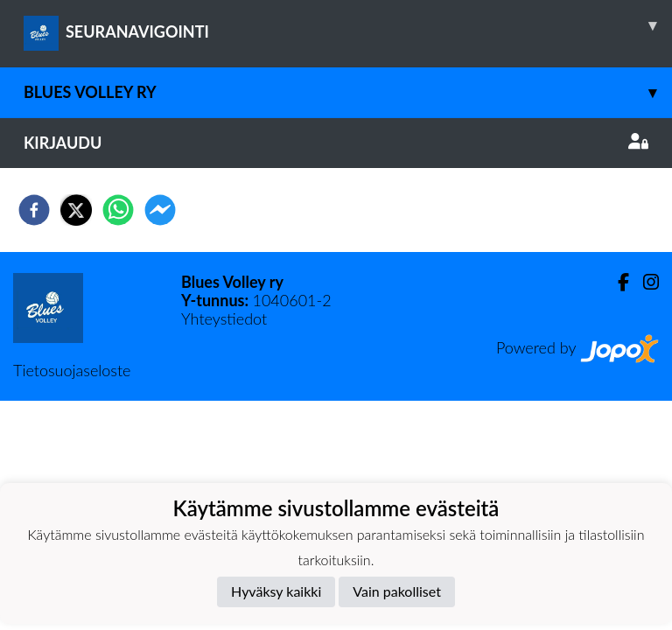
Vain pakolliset (397, 591)
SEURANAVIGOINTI (348, 25)
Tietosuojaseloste (72, 370)
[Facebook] (616, 282)
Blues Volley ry (348, 92)
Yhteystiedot (224, 318)
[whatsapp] (118, 210)
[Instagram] (644, 282)
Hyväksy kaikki (276, 591)
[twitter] (76, 210)
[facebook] (34, 210)
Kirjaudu (336, 143)
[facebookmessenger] (160, 210)
